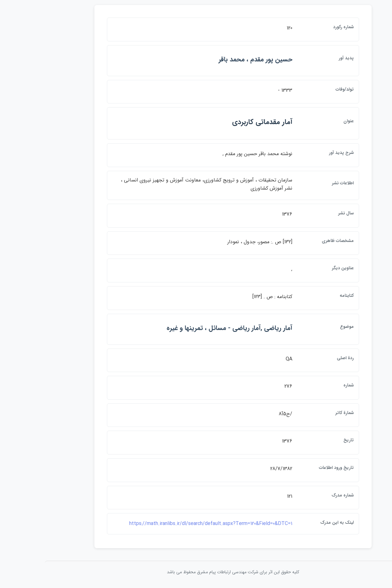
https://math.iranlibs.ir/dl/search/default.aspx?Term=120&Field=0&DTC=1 (174, 524)
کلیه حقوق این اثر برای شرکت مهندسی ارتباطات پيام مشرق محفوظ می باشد (196, 572)
